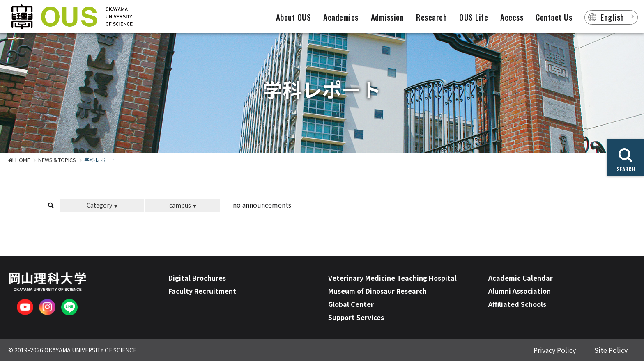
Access (512, 17)
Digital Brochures (197, 278)
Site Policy (611, 350)
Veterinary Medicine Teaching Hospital (392, 278)
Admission (388, 17)
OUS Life (474, 17)
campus (180, 205)
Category (99, 205)
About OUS (294, 17)
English (612, 17)
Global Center (351, 304)
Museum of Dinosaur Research (377, 291)
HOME (23, 160)
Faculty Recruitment (202, 291)
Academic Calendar (521, 278)
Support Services (356, 317)
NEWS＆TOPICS (57, 160)
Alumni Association (520, 291)
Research (431, 17)
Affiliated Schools (517, 304)
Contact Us (554, 17)
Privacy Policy (555, 350)
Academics (341, 17)
